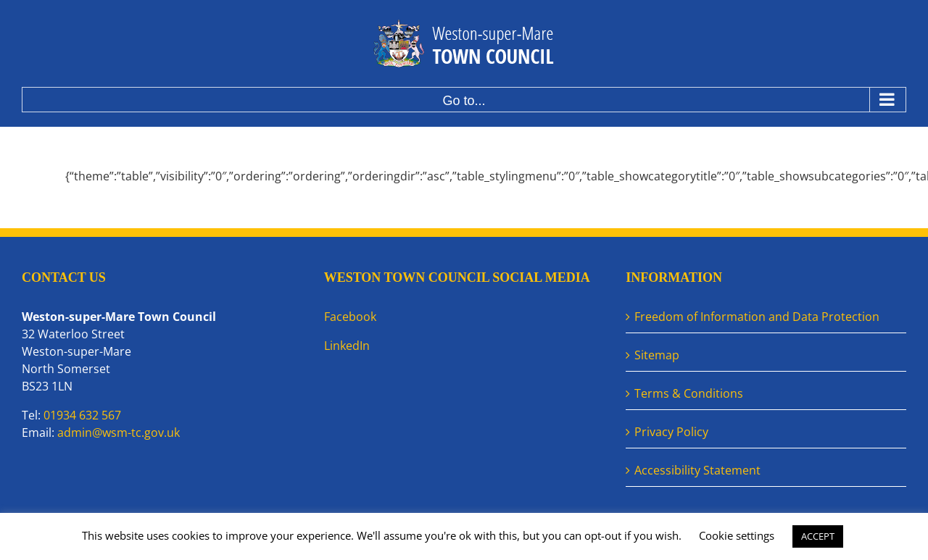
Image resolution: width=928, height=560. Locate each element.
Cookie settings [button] (737, 535)
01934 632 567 (82, 415)
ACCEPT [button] (818, 536)
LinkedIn (347, 346)
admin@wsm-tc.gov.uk (119, 432)
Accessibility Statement (697, 470)
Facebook (350, 317)
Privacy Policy (671, 432)
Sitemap (657, 355)
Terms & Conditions (689, 393)
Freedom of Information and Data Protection (757, 317)
